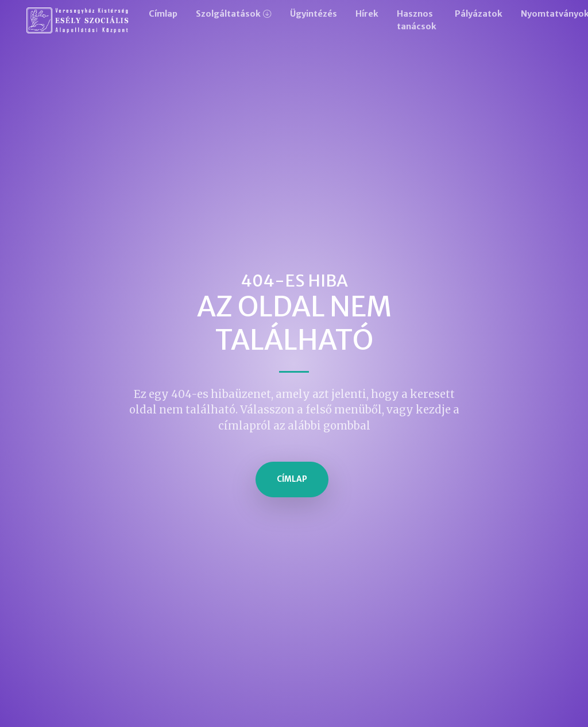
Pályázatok (479, 14)
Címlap (163, 14)
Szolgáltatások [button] (228, 14)
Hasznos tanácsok (417, 20)
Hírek (367, 14)
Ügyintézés (314, 14)
